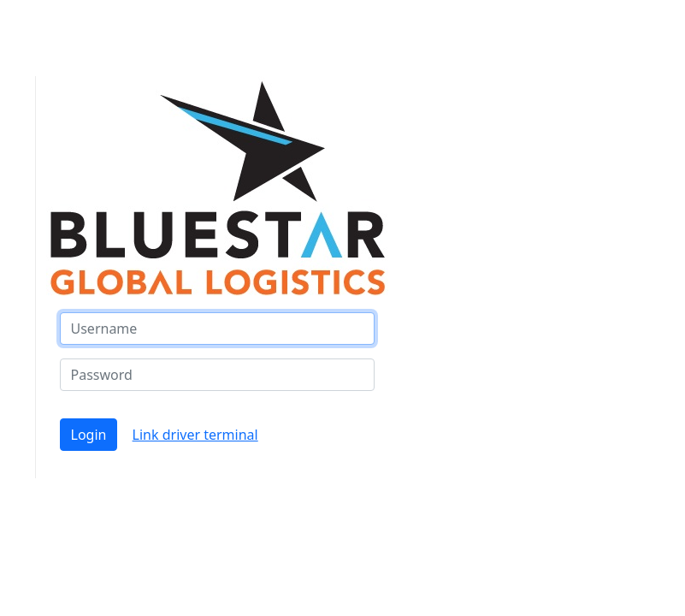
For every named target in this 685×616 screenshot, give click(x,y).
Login (89, 435)
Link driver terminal (195, 435)
